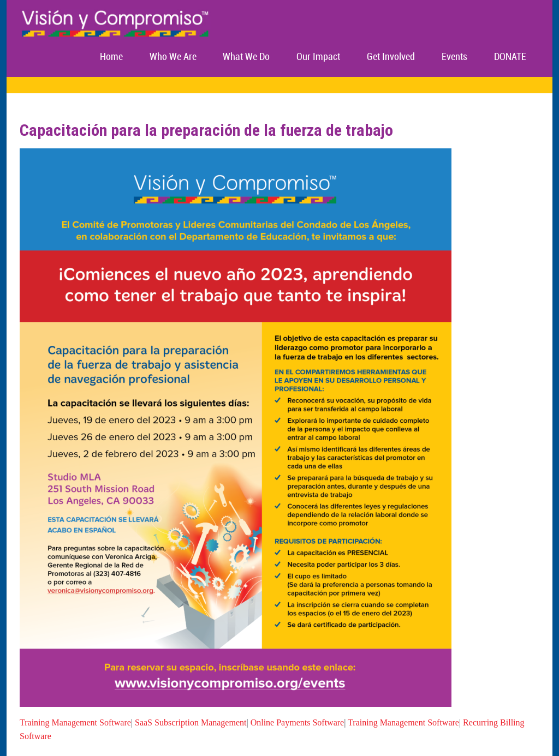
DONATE (510, 57)
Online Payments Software (298, 722)
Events (454, 57)
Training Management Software (75, 722)
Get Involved (391, 57)
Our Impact (318, 57)
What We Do (246, 57)
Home (111, 57)
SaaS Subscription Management (191, 722)
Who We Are (173, 57)
